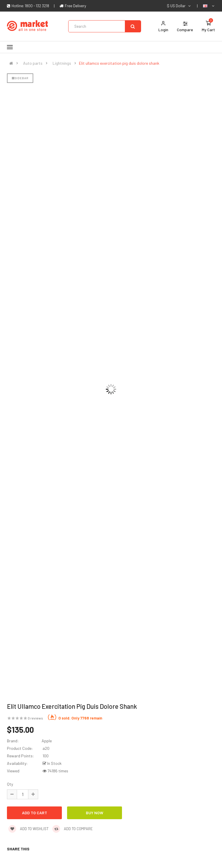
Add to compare (73, 829)
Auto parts (33, 63)
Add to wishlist (28, 829)
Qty (10, 784)
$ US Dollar (179, 6)
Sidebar (20, 78)
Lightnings (62, 63)
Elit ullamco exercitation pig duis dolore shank (119, 63)
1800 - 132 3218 (37, 6)
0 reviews (35, 718)
